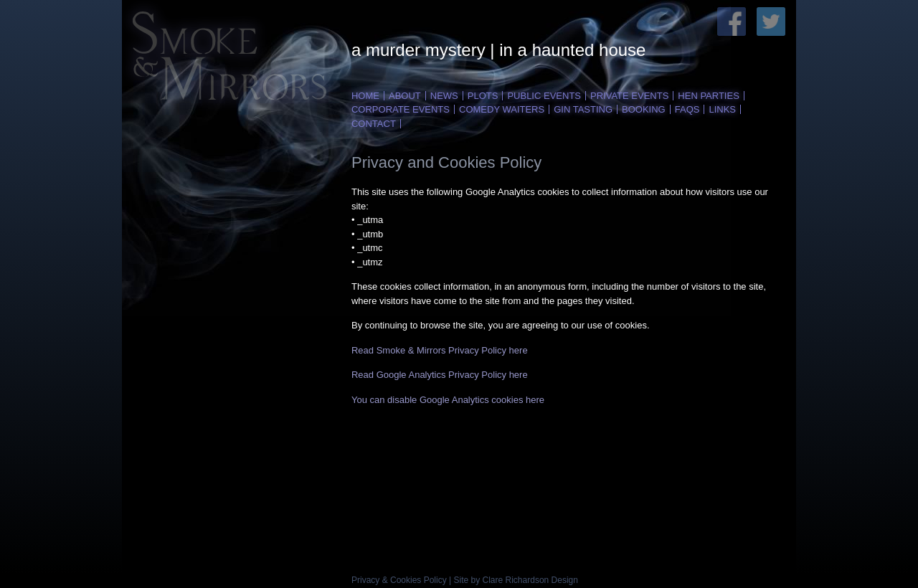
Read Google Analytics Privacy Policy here (440, 375)
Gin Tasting (583, 109)
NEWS (444, 96)
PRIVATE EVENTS (629, 96)
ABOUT (405, 96)
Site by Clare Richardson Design (516, 580)
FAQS (687, 109)
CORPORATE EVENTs (401, 109)
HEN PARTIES (708, 96)
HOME (365, 96)
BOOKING (644, 109)
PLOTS (483, 96)
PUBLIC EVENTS (544, 96)
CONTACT (374, 124)
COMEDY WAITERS (502, 109)
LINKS (722, 109)
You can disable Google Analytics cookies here (448, 400)
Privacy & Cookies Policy (399, 580)
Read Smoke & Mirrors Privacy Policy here (440, 350)
